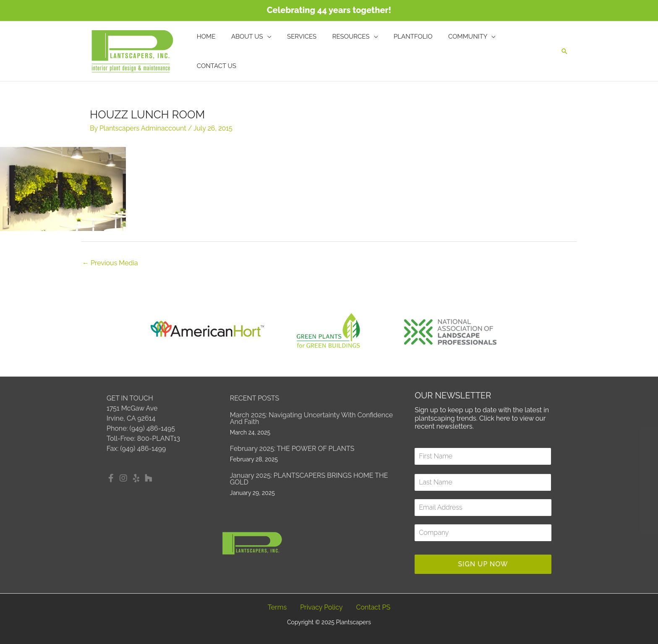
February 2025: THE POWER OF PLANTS (292, 449)
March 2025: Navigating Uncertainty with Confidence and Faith (311, 418)
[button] (564, 51)
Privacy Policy (321, 607)
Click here (495, 418)
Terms (277, 607)
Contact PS (373, 607)
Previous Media (110, 263)
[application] (278, 51)
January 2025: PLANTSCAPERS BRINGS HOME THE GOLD (309, 479)
